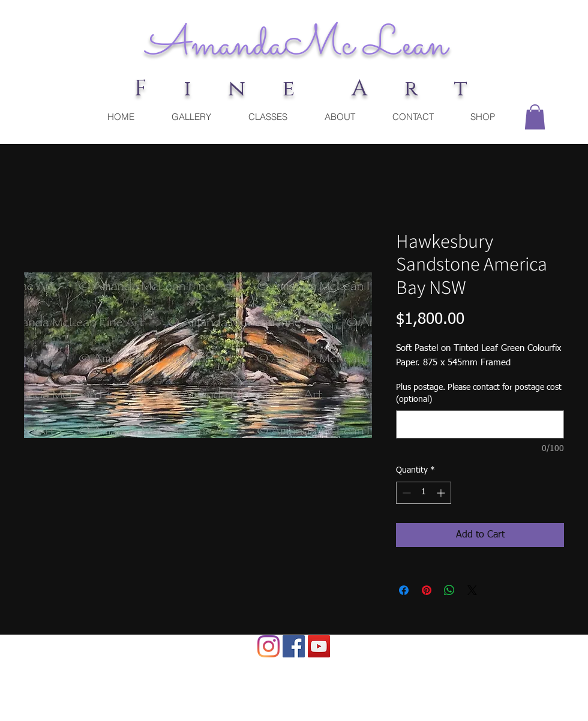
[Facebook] (294, 646)
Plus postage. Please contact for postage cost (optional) (479, 393)
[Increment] (442, 493)
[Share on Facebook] (404, 590)
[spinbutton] (424, 493)
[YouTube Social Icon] (319, 646)
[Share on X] (472, 590)
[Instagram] (268, 646)
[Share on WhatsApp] (449, 590)
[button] (535, 117)
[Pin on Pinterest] (427, 590)
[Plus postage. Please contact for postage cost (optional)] (480, 424)
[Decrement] (405, 493)
